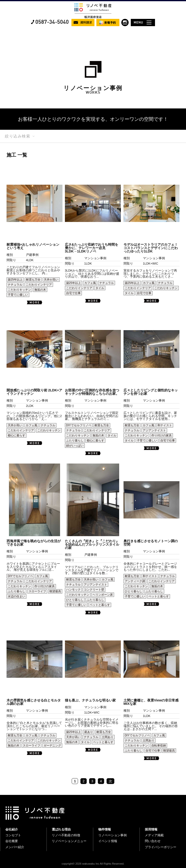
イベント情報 (108, 841)
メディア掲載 (154, 835)
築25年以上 (15, 280)
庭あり (89, 732)
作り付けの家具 (162, 435)
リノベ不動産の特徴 (66, 835)
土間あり (108, 737)
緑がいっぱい (75, 446)
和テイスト (165, 425)
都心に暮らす (16, 435)
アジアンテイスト (154, 430)
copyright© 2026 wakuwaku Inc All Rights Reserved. (93, 864)
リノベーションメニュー (69, 841)
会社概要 (12, 841)
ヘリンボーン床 (103, 595)
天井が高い (51, 280)
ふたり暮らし (75, 441)
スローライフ (37, 591)
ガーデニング (52, 746)
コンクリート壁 (94, 590)
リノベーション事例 (112, 835)
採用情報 (151, 829)
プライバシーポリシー (161, 847)
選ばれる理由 (61, 829)
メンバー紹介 (15, 847)
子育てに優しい (18, 295)
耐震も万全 (33, 280)
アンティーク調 (135, 581)
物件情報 (105, 829)
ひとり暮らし (75, 600)
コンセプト (13, 835)
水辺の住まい (16, 596)
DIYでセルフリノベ (79, 425)
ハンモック (73, 590)
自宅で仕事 (73, 293)
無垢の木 (40, 290)
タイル (100, 288)
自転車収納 (159, 746)
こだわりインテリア (39, 285)
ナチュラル (15, 285)
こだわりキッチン (19, 290)
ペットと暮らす (100, 605)
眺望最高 (55, 591)
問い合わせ (153, 841)
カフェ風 (90, 283)
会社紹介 (12, 829)
